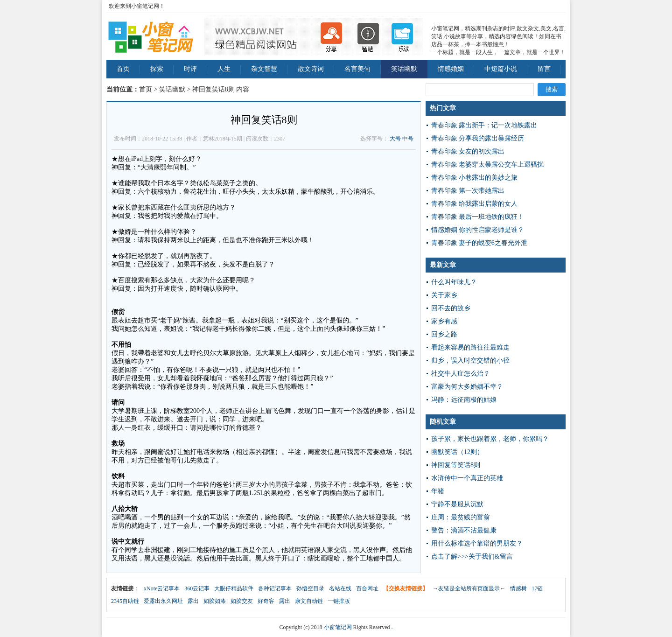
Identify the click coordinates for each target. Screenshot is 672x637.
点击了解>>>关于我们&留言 (472, 556)
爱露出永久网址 (163, 601)
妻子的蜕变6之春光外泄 (493, 243)
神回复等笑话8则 (456, 465)
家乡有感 (444, 321)
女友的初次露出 (482, 151)
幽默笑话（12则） (457, 452)
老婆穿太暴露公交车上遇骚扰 (501, 164)
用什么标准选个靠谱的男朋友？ (477, 543)
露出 (193, 601)
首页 (123, 69)
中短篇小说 (501, 69)
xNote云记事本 (162, 588)
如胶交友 (242, 601)
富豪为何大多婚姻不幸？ (467, 387)
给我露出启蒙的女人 (488, 204)
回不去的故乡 (451, 308)
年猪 (438, 491)
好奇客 (266, 601)
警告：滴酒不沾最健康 (464, 530)
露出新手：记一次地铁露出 (498, 125)
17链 (537, 588)
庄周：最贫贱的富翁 (461, 517)
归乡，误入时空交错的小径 (470, 360)
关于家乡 (444, 295)
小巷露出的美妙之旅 (488, 178)
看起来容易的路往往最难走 (470, 347)
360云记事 (197, 588)
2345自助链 (125, 601)
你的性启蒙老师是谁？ (491, 230)
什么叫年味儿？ (454, 282)
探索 (157, 69)
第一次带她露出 (482, 191)
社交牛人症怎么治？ (461, 374)
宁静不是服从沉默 (457, 504)
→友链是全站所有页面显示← (469, 588)
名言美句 (357, 69)
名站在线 (340, 588)
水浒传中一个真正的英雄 (467, 478)
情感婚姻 (451, 69)
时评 (190, 69)
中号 (408, 139)
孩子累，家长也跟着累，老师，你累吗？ (490, 439)
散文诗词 (311, 69)
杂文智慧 (264, 69)
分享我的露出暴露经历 (491, 138)
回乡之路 (444, 334)
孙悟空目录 (310, 588)
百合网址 (367, 588)
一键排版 (339, 601)
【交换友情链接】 (406, 588)
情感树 (518, 588)
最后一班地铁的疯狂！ (491, 217)
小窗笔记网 (338, 627)
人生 (224, 69)
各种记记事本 (275, 588)
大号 (395, 139)
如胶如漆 (215, 601)
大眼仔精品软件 (234, 588)
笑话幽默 (404, 69)
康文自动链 (309, 601)
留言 (544, 69)
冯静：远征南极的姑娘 (464, 400)
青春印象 (444, 125)
